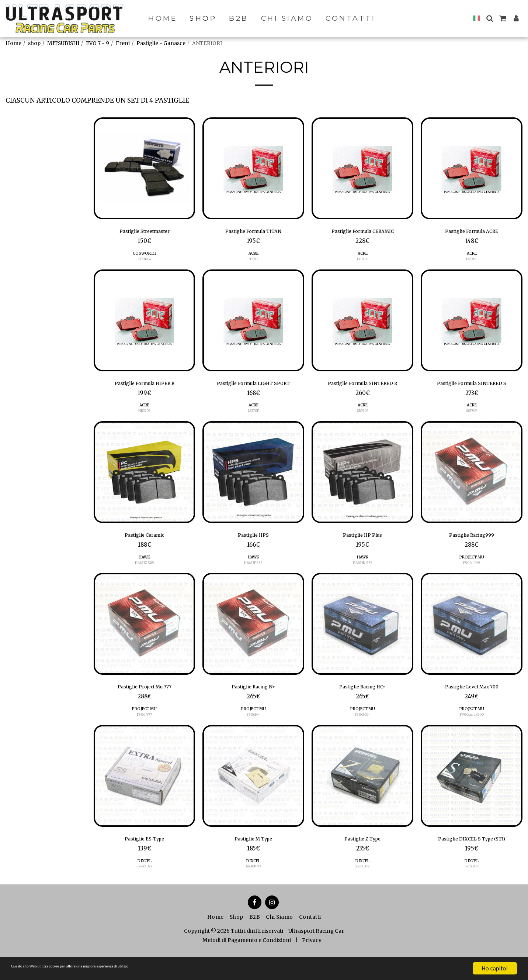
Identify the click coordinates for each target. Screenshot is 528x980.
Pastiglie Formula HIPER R (144, 387)
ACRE (253, 256)
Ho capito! (495, 968)
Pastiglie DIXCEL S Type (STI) (472, 860)
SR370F (363, 416)
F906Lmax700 (472, 735)
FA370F (472, 262)
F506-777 (145, 735)
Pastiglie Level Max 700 (472, 706)
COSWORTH (144, 256)
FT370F (253, 262)
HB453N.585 (363, 580)
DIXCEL (145, 884)
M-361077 (253, 889)
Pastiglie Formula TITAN (253, 233)
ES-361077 (144, 889)
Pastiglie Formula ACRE (472, 233)
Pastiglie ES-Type (144, 860)
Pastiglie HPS (253, 551)
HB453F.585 (253, 580)
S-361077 (472, 889)
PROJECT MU (472, 575)
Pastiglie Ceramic (144, 551)
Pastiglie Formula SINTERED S (472, 387)
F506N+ (253, 735)
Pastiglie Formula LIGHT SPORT (253, 392)
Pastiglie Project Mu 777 (144, 706)
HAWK (144, 575)
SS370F (472, 416)
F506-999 (472, 580)
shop (34, 43)
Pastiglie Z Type (363, 860)
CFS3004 (144, 262)
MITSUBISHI (63, 43)
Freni (123, 43)
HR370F (145, 416)
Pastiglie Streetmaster (145, 233)
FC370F (362, 262)
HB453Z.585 (145, 580)
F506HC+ (363, 735)
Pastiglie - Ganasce (161, 43)
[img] (145, 168)
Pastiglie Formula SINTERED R (363, 387)
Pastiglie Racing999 (472, 551)
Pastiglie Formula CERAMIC (362, 233)
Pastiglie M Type (253, 860)
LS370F (253, 426)
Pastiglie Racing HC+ (363, 706)
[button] (489, 18)
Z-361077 (363, 889)
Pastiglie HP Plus (362, 551)
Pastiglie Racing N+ (253, 706)
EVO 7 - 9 (98, 43)
